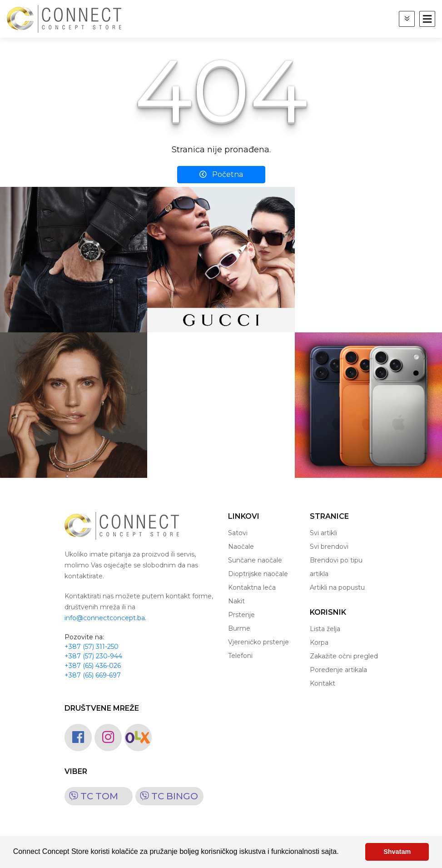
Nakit (236, 601)
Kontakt (323, 683)
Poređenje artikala (338, 670)
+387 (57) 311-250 (92, 647)
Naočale (241, 547)
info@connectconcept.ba (105, 618)
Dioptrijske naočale (258, 574)
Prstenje (241, 615)
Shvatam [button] (397, 852)
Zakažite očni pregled (344, 656)
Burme (239, 628)
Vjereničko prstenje (258, 642)
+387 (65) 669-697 (93, 675)
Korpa (319, 642)
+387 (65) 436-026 (93, 666)
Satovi (238, 533)
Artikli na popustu (337, 587)
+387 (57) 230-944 (93, 656)
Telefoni (240, 656)
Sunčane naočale (255, 560)
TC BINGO (167, 796)
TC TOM (91, 796)
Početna (221, 174)
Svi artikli (323, 533)
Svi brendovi (329, 547)
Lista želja (325, 629)
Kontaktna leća (252, 587)
